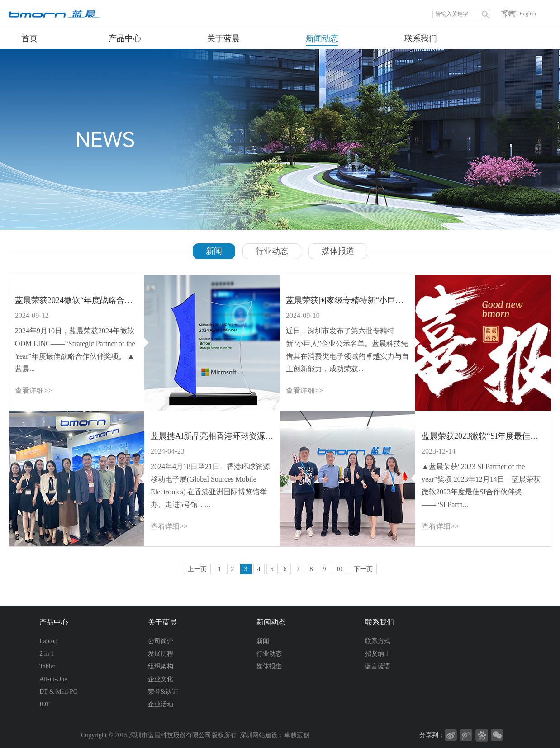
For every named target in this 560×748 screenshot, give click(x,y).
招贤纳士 (378, 654)
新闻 (214, 251)
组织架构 (161, 666)
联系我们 (380, 622)
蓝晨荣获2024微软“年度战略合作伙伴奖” (76, 300)
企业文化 (161, 679)
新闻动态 (271, 622)
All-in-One (53, 679)
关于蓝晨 (162, 622)
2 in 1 (47, 654)
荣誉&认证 (163, 692)
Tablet (47, 666)
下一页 (363, 569)
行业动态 (272, 251)
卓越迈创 (297, 735)
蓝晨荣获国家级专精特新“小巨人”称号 (347, 300)
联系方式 (378, 641)
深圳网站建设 (259, 735)
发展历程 (161, 654)
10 (339, 569)
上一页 (197, 569)
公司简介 (161, 641)
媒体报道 (338, 251)
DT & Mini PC (58, 692)
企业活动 (161, 704)
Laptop (48, 641)
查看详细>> (33, 391)
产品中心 (54, 622)
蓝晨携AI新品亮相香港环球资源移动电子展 (212, 436)
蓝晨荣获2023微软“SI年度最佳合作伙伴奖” (483, 436)
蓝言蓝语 (378, 666)
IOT (45, 704)
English (528, 14)
